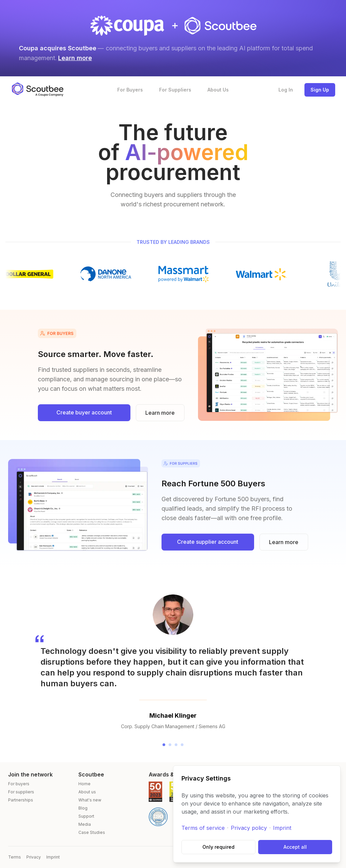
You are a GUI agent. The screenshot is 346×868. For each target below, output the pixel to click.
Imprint (282, 828)
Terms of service (203, 828)
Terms (15, 857)
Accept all (295, 847)
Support (86, 816)
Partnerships (21, 800)
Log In (286, 90)
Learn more (75, 58)
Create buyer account (84, 412)
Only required (218, 847)
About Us (218, 90)
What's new (90, 800)
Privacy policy (249, 828)
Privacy (34, 857)
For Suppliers (175, 90)
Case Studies (92, 832)
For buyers (19, 784)
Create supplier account (208, 542)
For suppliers (21, 792)
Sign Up (320, 90)
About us (87, 792)
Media (85, 824)
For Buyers (130, 90)
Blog (83, 808)
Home (84, 784)
